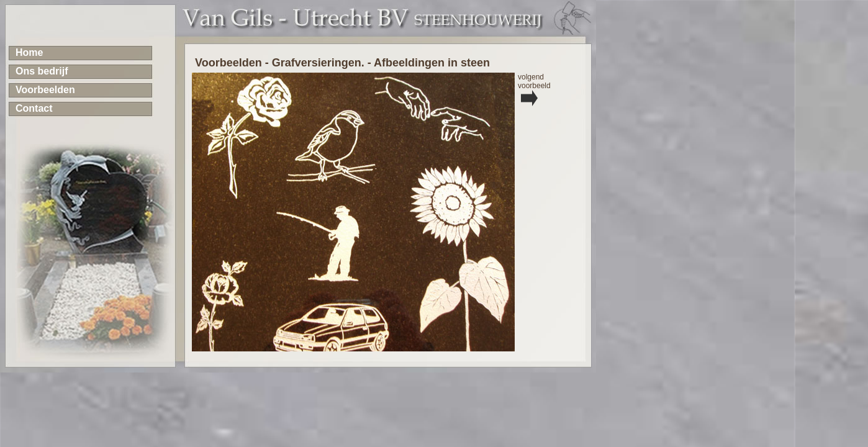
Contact (34, 108)
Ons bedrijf (42, 71)
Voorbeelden (45, 90)
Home (29, 52)
